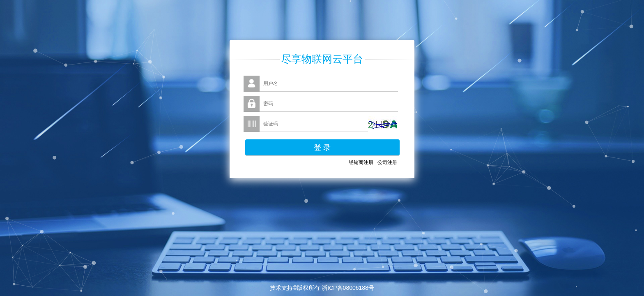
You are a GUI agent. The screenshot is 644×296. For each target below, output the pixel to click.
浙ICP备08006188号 (348, 288)
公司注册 (387, 162)
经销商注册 (361, 162)
